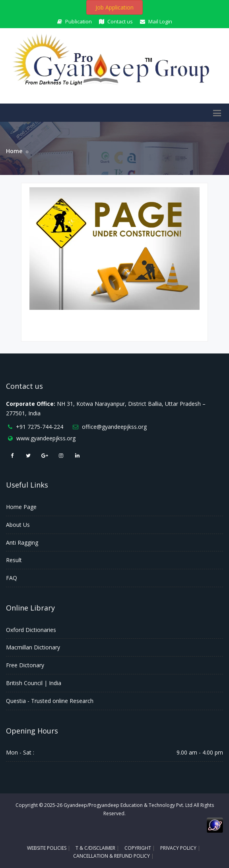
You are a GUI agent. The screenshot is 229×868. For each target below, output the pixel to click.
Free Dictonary (25, 665)
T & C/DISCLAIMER (95, 848)
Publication (75, 21)
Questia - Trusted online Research (50, 701)
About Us (18, 525)
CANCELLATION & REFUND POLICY (112, 856)
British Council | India (34, 683)
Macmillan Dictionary (33, 647)
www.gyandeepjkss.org (46, 438)
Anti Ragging (22, 542)
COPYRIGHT (138, 848)
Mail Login (156, 21)
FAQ (12, 578)
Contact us (116, 21)
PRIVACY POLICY (178, 848)
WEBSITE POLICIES (47, 848)
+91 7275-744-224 (40, 427)
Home (14, 151)
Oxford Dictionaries (31, 630)
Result (14, 560)
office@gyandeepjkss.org (114, 427)
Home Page (21, 507)
